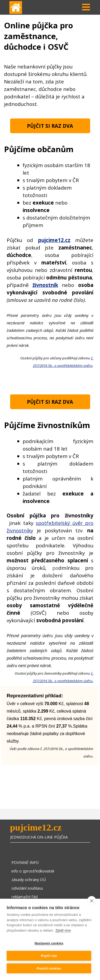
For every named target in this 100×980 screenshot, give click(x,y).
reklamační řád (25, 897)
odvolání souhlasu (27, 888)
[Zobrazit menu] (86, 7)
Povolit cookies (49, 969)
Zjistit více (63, 930)
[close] (92, 901)
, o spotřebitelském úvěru (73, 366)
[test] (50, 126)
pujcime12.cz (36, 827)
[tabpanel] (50, 85)
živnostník (45, 285)
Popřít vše (49, 956)
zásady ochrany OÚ (29, 879)
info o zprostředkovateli (33, 871)
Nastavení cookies (49, 943)
